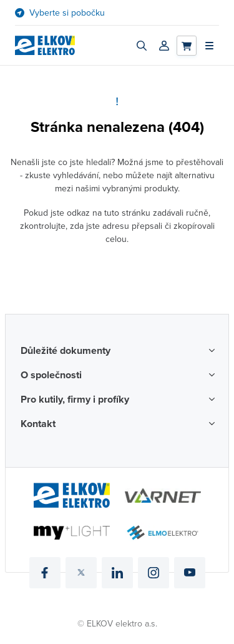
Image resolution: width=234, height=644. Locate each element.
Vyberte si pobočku (67, 13)
